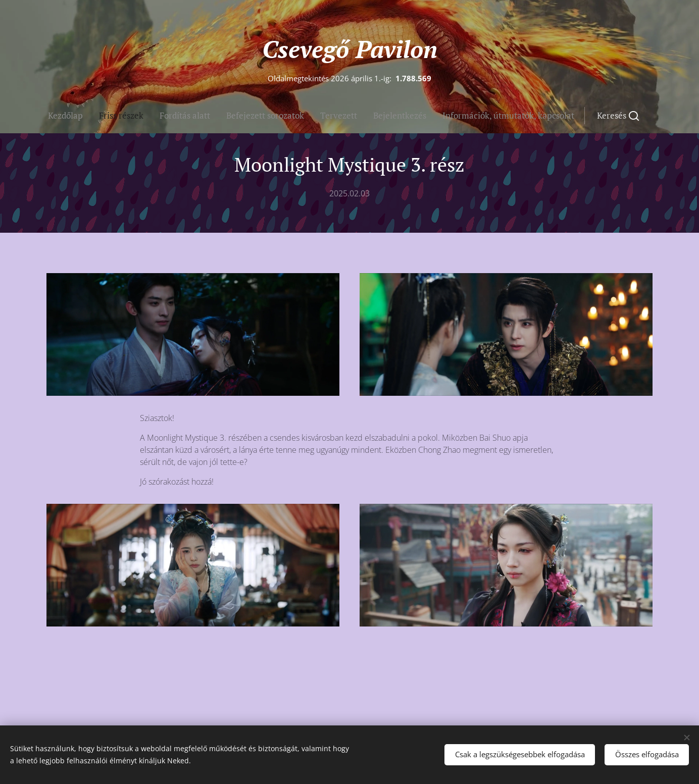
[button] (403, 116)
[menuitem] (267, 116)
